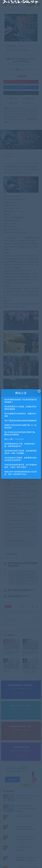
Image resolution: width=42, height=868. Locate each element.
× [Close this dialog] (39, 391)
